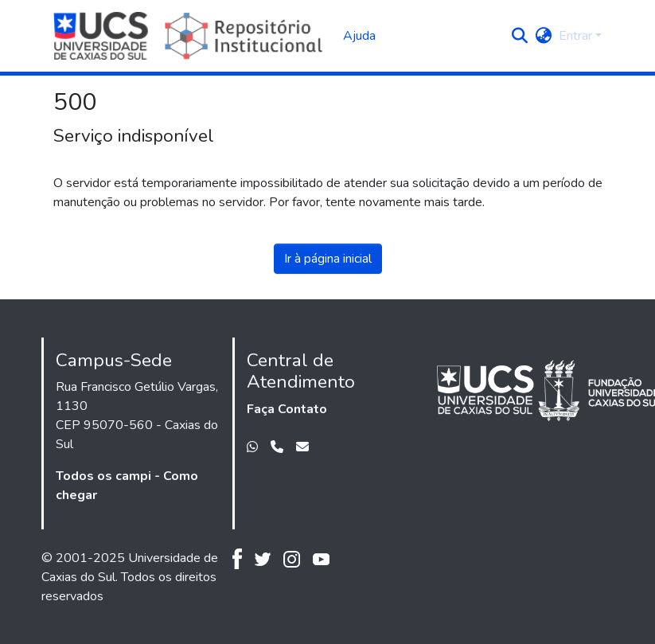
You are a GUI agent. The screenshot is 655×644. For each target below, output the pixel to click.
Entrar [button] (577, 36)
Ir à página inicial (328, 259)
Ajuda (359, 36)
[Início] (191, 36)
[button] (520, 36)
